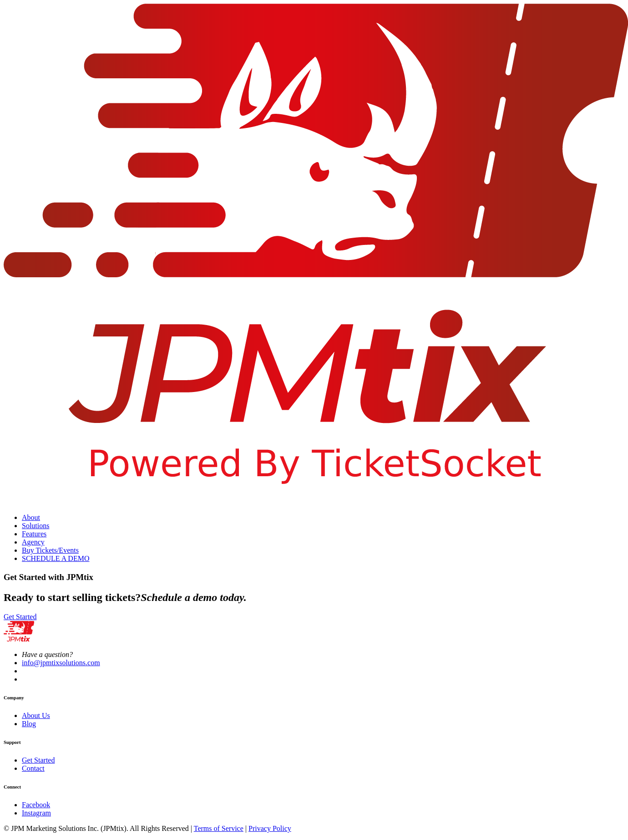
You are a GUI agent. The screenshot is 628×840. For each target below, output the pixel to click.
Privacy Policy (270, 828)
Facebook (36, 805)
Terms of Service (219, 828)
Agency (33, 542)
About (31, 517)
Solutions (35, 526)
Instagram (36, 813)
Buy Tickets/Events (50, 550)
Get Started (20, 617)
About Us (36, 715)
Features (34, 534)
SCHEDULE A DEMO (56, 558)
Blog (29, 724)
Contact (33, 768)
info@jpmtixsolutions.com (61, 663)
